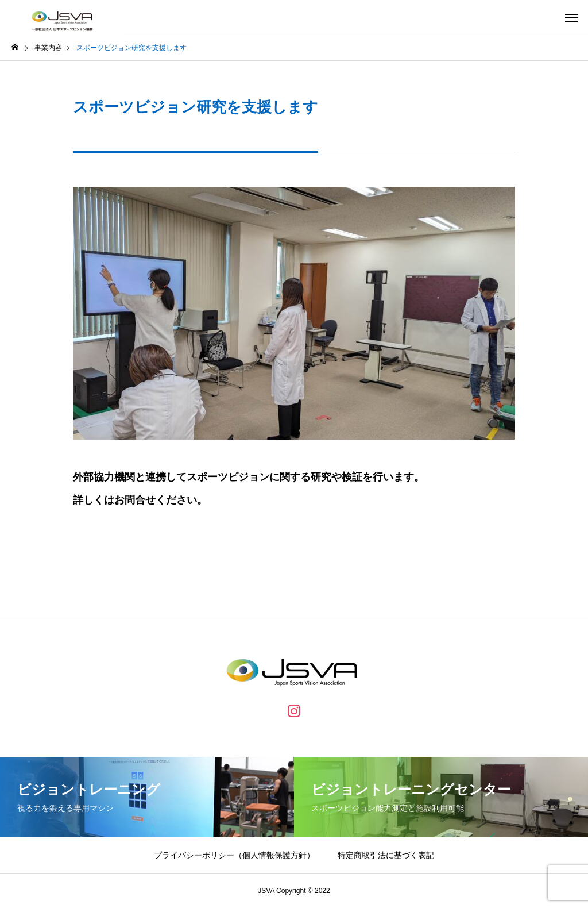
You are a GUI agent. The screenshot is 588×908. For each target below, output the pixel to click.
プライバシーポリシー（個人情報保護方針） (234, 855)
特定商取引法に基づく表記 (386, 855)
